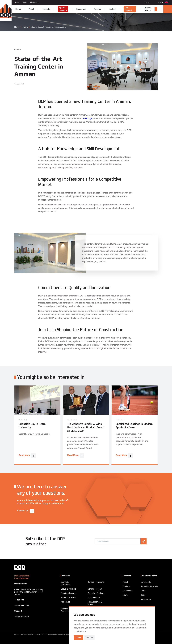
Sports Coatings (63, 9)
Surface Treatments (96, 582)
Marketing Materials (149, 586)
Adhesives (65, 602)
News (125, 595)
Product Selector (148, 9)
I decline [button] (89, 638)
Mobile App (35, 2)
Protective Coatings (96, 593)
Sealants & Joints (68, 597)
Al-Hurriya (88, 118)
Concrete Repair (95, 589)
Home (18, 9)
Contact (112, 9)
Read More (24, 456)
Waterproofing (94, 597)
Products (46, 9)
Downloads (128, 591)
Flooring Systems (68, 593)
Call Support (128, 9)
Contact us (23, 511)
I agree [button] (78, 638)
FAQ (17, 2)
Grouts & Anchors (68, 589)
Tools (25, 2)
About (31, 9)
